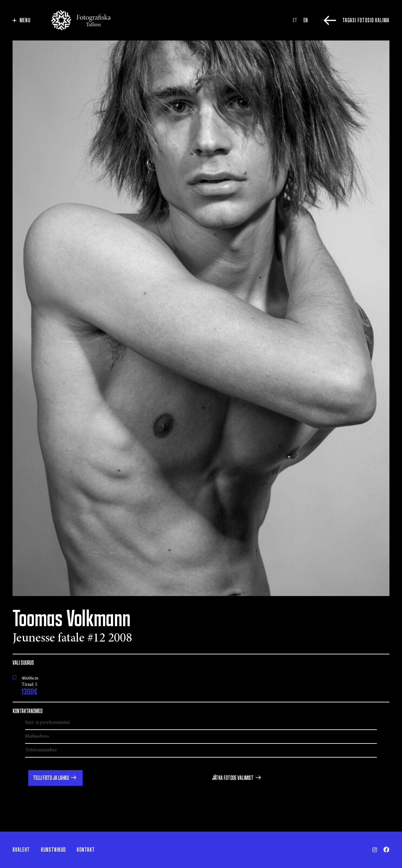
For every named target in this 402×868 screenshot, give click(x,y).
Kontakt (86, 850)
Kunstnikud (53, 850)
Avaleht (21, 850)
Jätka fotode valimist (233, 778)
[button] (55, 778)
